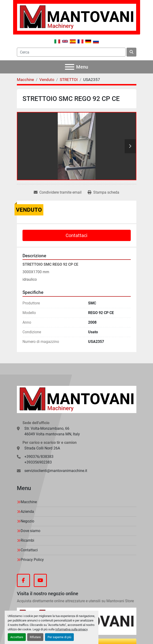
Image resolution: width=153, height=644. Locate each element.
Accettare (17, 637)
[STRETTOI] (69, 80)
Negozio (27, 521)
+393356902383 (38, 462)
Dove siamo (30, 531)
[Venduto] (47, 80)
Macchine (29, 502)
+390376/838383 (39, 457)
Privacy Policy (32, 560)
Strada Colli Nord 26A (42, 448)
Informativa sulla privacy (71, 629)
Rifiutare (35, 637)
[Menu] (70, 67)
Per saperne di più (59, 637)
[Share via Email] (58, 192)
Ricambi (27, 540)
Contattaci (76, 235)
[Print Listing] (103, 192)
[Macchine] (25, 80)
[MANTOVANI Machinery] (77, 399)
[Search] (71, 52)
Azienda (27, 512)
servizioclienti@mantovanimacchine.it (56, 471)
